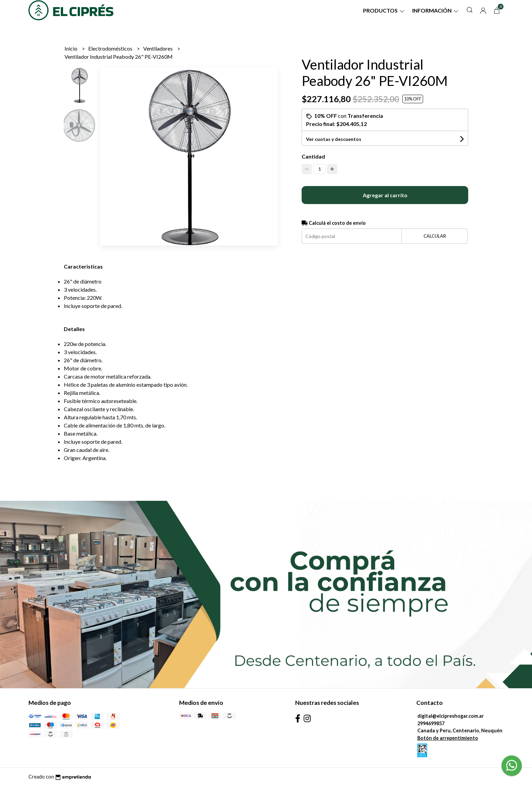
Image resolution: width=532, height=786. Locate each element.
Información (436, 10)
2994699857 (431, 723)
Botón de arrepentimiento (448, 738)
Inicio (71, 48)
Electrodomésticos (111, 48)
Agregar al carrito (385, 195)
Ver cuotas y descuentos (334, 139)
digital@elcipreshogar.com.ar (451, 716)
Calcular (435, 236)
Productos (384, 10)
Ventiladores (158, 48)
